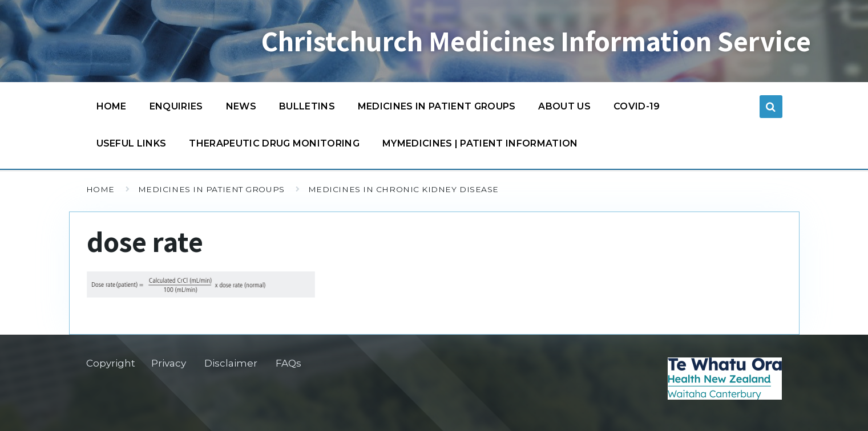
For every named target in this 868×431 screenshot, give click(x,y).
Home (112, 106)
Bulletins (307, 106)
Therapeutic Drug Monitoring (274, 143)
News (241, 106)
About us (564, 106)
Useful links (132, 143)
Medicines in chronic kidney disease (403, 189)
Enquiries (176, 106)
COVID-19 (637, 109)
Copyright (111, 363)
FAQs (288, 363)
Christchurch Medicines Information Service (536, 41)
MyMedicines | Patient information (480, 143)
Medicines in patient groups (437, 109)
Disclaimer (231, 363)
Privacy (169, 363)
